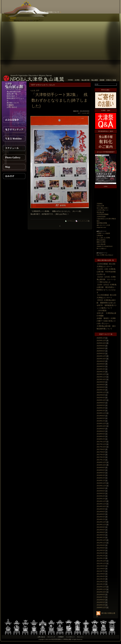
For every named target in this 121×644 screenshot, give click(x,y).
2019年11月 (101, 413)
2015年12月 (101, 483)
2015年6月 (101, 491)
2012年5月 (101, 550)
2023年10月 (101, 379)
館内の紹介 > (12, 96)
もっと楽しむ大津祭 (103, 238)
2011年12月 (101, 561)
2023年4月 (101, 390)
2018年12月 (101, 423)
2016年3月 (101, 475)
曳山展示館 (85, 80)
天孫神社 (100, 204)
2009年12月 (101, 607)
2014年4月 (101, 517)
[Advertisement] (71, 37)
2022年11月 (101, 392)
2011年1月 (101, 584)
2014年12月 (101, 501)
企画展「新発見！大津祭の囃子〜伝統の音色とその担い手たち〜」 (106, 321)
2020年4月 (101, 408)
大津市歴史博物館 (103, 214)
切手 (38, 91)
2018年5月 (101, 434)
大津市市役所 (101, 217)
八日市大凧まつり (103, 210)
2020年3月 (101, 410)
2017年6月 (101, 452)
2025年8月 (101, 348)
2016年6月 (101, 470)
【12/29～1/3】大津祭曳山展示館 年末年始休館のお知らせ (106, 272)
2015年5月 (101, 493)
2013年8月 (101, 530)
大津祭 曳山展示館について (48, 12)
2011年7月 (101, 571)
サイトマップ (51, 637)
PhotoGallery (14, 157)
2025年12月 (101, 341)
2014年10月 (101, 506)
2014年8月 (101, 512)
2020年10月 (101, 400)
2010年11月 (101, 589)
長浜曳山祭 (100, 212)
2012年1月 (101, 558)
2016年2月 (101, 478)
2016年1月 (101, 480)
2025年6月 (101, 351)
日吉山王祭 (100, 206)
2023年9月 (101, 382)
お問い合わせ (12, 107)
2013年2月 (101, 537)
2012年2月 (101, 556)
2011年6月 (101, 574)
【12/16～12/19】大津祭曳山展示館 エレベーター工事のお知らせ (106, 279)
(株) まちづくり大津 (103, 225)
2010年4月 (101, 605)
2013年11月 (101, 525)
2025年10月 (101, 343)
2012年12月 (101, 540)
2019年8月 (101, 416)
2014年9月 (101, 509)
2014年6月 (101, 514)
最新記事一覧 (12, 94)
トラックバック (81, 221)
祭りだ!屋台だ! (101, 249)
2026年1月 (101, 338)
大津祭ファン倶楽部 (103, 233)
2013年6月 (101, 532)
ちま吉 (33, 91)
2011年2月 (101, 582)
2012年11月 (101, 543)
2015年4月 (101, 496)
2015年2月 (101, 499)
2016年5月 (101, 473)
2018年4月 (101, 436)
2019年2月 (101, 421)
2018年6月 (101, 431)
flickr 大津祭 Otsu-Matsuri (105, 255)
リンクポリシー (70, 637)
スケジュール (14, 148)
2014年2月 (101, 519)
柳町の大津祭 (101, 242)
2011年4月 (101, 576)
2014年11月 (101, 504)
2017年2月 (101, 457)
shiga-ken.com (101, 227)
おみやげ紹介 (14, 176)
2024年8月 (101, 364)
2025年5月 (101, 353)
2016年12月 (101, 462)
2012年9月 (101, 545)
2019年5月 (101, 418)
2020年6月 (101, 403)
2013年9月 (101, 527)
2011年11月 (101, 563)
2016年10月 (101, 465)
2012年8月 (101, 548)
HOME (31, 12)
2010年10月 (101, 592)
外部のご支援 (111, 80)
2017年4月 (101, 455)
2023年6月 (101, 387)
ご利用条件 (60, 637)
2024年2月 (101, 372)
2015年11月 (101, 486)
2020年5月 (101, 405)
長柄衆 (102, 80)
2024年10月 (101, 359)
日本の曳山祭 (101, 244)
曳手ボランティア (14, 129)
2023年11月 (101, 377)
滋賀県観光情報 (102, 223)
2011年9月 (101, 566)
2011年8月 (101, 569)
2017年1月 (101, 460)
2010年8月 (101, 595)
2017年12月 (101, 442)
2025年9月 (101, 346)
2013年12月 (101, 522)
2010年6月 (101, 600)
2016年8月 (101, 468)
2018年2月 (101, 439)
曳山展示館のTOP (14, 92)
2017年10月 (101, 447)
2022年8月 (101, 395)
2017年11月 (101, 444)
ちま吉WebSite (14, 139)
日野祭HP (100, 236)
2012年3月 (101, 553)
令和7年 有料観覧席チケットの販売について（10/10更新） (107, 308)
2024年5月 (101, 366)
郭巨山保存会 (101, 240)
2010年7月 (101, 597)
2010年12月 (101, 587)
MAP (14, 167)
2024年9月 (101, 361)
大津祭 (77, 80)
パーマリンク (70, 221)
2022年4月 (101, 398)
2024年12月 (101, 356)
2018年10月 (101, 426)
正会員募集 (14, 120)
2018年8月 (101, 429)
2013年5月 (101, 535)
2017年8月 (101, 449)
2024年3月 (101, 369)
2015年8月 (101, 488)
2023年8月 (101, 385)
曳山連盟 (95, 80)
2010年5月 (101, 602)
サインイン (80, 637)
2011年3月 (101, 579)
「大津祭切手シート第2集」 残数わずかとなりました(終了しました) (60, 100)
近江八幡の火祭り (103, 208)
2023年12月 (101, 374)
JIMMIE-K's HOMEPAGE (105, 246)
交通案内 (10, 105)
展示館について (13, 103)
